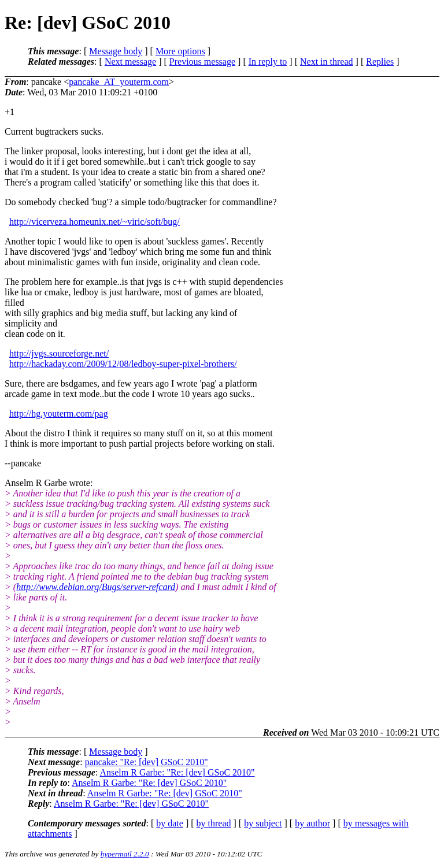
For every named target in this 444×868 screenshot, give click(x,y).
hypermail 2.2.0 (125, 854)
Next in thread (327, 62)
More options (180, 51)
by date (170, 823)
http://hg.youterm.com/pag (59, 413)
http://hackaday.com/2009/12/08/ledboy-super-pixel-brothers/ (123, 364)
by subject (263, 823)
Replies (380, 62)
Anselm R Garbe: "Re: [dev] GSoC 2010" (177, 772)
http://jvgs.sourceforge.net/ (59, 353)
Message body (116, 51)
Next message (130, 62)
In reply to (268, 62)
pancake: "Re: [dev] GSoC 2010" (147, 762)
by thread (214, 823)
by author (312, 823)
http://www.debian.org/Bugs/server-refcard (96, 587)
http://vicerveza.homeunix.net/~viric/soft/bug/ (95, 222)
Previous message (202, 62)
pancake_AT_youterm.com (119, 82)
